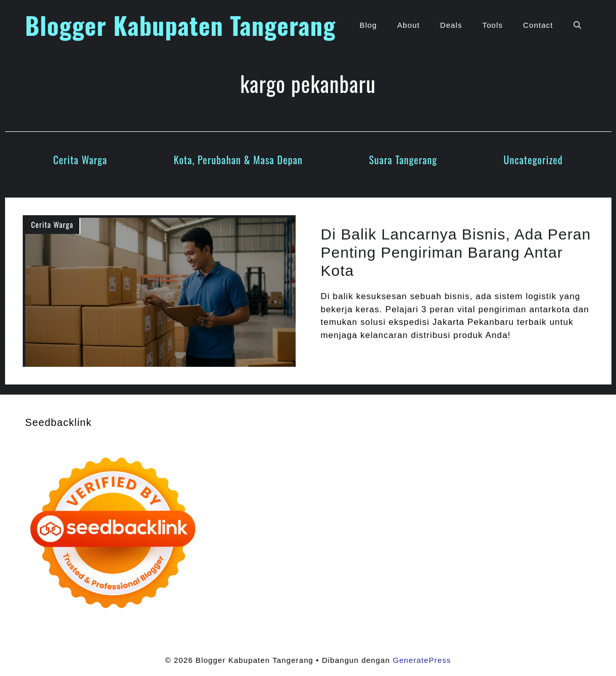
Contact (538, 25)
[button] (577, 25)
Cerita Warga (80, 160)
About (409, 25)
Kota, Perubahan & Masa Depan (238, 160)
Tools (493, 25)
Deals (451, 25)
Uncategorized (533, 160)
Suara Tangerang (403, 160)
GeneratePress (422, 660)
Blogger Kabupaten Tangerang (181, 25)
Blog (368, 25)
